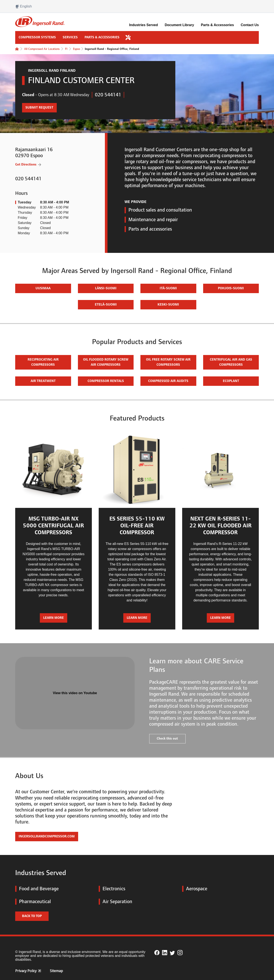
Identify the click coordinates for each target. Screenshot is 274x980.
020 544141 (108, 95)
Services (70, 37)
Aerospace (195, 889)
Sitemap (56, 971)
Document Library (179, 25)
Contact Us (250, 25)
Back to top (32, 916)
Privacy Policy (28, 971)
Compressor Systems (37, 37)
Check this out (167, 739)
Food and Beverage (37, 889)
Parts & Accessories (217, 25)
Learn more (54, 618)
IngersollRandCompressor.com (47, 836)
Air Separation (115, 902)
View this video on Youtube (75, 693)
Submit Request (38, 106)
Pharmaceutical (33, 902)
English (24, 6)
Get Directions (26, 164)
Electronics (112, 889)
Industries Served (143, 25)
